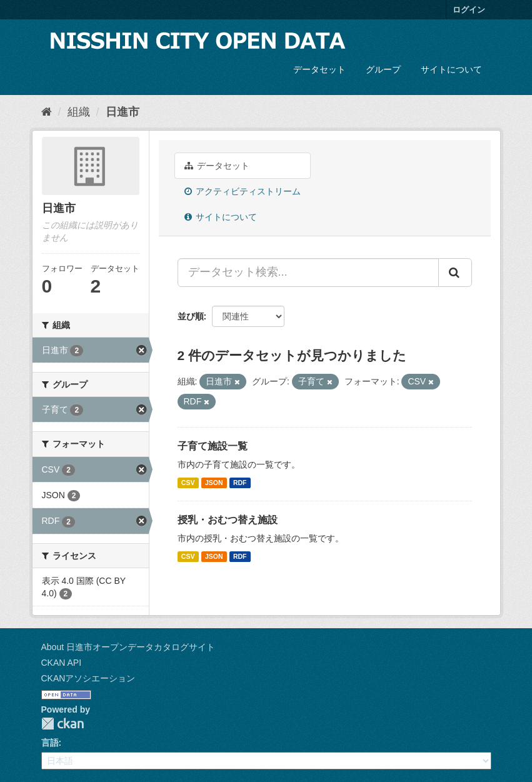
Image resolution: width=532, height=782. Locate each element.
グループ (383, 69)
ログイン (469, 10)
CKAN (63, 724)
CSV (188, 483)
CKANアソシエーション (88, 678)
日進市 (123, 112)
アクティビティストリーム (243, 191)
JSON (214, 483)
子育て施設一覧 (213, 446)
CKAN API (62, 663)
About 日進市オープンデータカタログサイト (128, 647)
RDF (240, 483)
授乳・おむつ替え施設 (228, 520)
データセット (319, 69)
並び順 (191, 316)
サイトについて (451, 69)
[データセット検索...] (308, 273)
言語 (50, 743)
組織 (79, 112)
